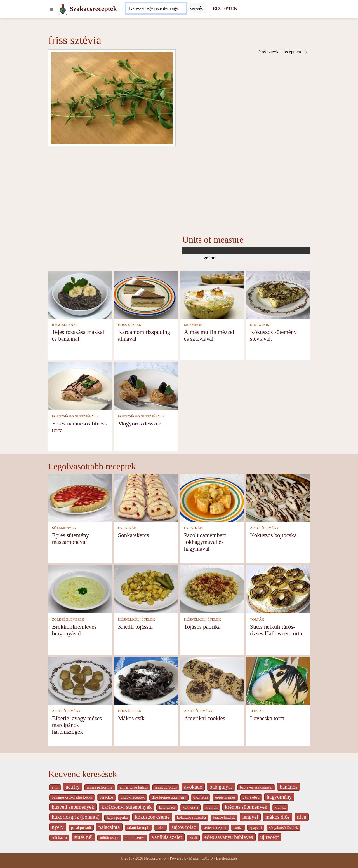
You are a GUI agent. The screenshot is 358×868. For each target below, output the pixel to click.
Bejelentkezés (227, 858)
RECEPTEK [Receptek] (225, 8)
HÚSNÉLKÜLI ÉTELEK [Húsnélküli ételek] (137, 619)
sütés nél (83, 837)
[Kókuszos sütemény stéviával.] (278, 294)
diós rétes (201, 797)
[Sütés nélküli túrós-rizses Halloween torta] (278, 589)
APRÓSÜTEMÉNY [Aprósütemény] (265, 528)
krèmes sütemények (246, 807)
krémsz (280, 807)
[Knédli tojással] (146, 589)
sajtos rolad (184, 827)
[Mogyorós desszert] (146, 386)
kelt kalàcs (167, 807)
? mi (55, 787)
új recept (270, 837)
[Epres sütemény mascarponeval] (80, 497)
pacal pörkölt (81, 828)
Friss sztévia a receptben (283, 52)
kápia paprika (117, 817)
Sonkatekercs (134, 535)
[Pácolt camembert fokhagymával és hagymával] (212, 497)
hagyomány (279, 797)
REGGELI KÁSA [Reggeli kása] (65, 325)
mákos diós (278, 817)
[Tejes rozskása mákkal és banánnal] (80, 294)
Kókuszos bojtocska (273, 535)
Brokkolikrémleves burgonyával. (74, 630)
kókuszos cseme (152, 817)
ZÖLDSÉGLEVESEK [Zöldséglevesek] (68, 619)
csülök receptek (133, 797)
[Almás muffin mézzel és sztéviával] (212, 294)
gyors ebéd (251, 797)
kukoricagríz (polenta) (76, 817)
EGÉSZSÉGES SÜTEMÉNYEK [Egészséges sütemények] (76, 416)
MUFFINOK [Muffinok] (193, 325)
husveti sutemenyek (73, 807)
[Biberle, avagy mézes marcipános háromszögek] (80, 680)
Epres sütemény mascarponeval (70, 538)
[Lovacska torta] (278, 680)
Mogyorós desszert (140, 423)
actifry (73, 787)
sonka (238, 828)
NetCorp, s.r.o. (155, 858)
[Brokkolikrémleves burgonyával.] (80, 589)
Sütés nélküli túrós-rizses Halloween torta (276, 630)
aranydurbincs (166, 787)
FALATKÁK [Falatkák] (127, 528)
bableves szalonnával (256, 787)
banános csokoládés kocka (72, 797)
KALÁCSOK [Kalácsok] (260, 325)
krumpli (211, 807)
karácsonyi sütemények (127, 807)
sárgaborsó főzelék (283, 828)
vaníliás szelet (167, 837)
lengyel (250, 817)
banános (288, 787)
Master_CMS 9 (201, 858)
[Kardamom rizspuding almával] (146, 294)
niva (302, 817)
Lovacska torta (267, 718)
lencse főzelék (224, 817)
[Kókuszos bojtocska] (278, 497)
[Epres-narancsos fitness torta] (80, 386)
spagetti (256, 828)
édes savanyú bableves (229, 837)
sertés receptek (215, 828)
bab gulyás (221, 787)
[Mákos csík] (146, 680)
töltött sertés (135, 838)
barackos (106, 797)
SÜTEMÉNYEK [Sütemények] (64, 528)
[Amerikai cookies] (212, 680)
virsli (193, 838)
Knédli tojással (135, 627)
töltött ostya (109, 838)
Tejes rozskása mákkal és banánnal (78, 335)
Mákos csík (131, 718)
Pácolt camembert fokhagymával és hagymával (205, 542)
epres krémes (225, 797)
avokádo (193, 787)
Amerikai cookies (205, 718)
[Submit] (196, 8)
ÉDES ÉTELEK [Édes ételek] (130, 325)
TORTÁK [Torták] (257, 619)
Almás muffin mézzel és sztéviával (209, 335)
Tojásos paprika (202, 627)
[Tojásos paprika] (212, 589)
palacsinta (109, 827)
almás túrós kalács (134, 787)
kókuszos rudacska (191, 817)
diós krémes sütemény (169, 797)
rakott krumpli (138, 828)
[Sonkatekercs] (146, 497)
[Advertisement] (179, 188)
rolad (161, 828)
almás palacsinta (100, 787)
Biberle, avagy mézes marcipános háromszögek (77, 725)
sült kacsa (59, 838)
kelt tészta (190, 807)
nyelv (58, 827)
